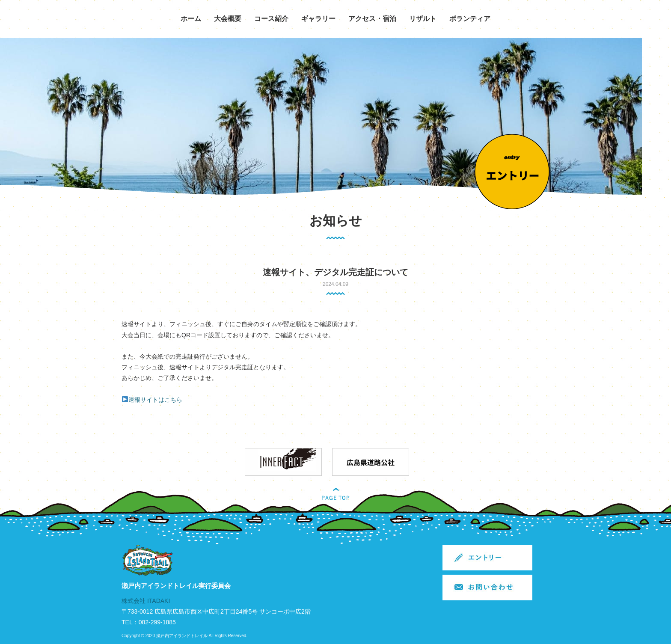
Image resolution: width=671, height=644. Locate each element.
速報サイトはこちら (155, 400)
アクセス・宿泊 (372, 19)
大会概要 (228, 19)
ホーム (191, 19)
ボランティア (470, 19)
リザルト (423, 19)
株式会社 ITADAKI (146, 601)
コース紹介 (271, 19)
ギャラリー (318, 19)
